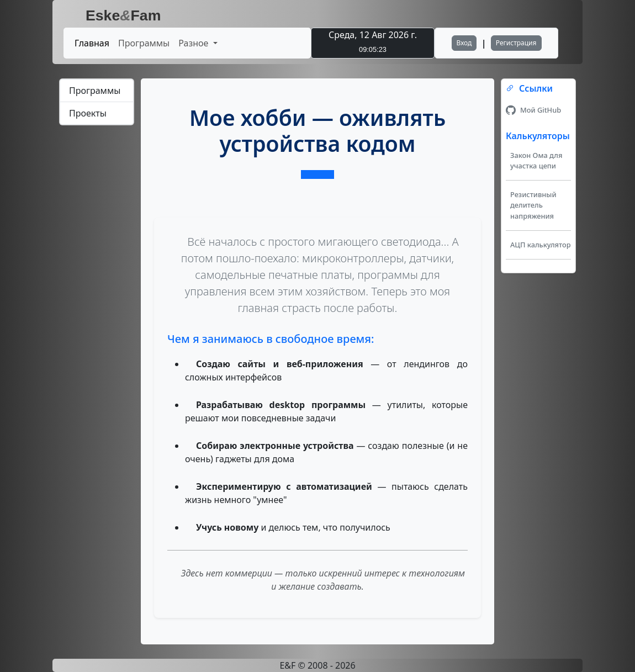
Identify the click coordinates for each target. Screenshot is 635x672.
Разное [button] (194, 43)
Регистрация (516, 43)
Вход (464, 43)
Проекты (88, 113)
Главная (92, 43)
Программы (144, 43)
